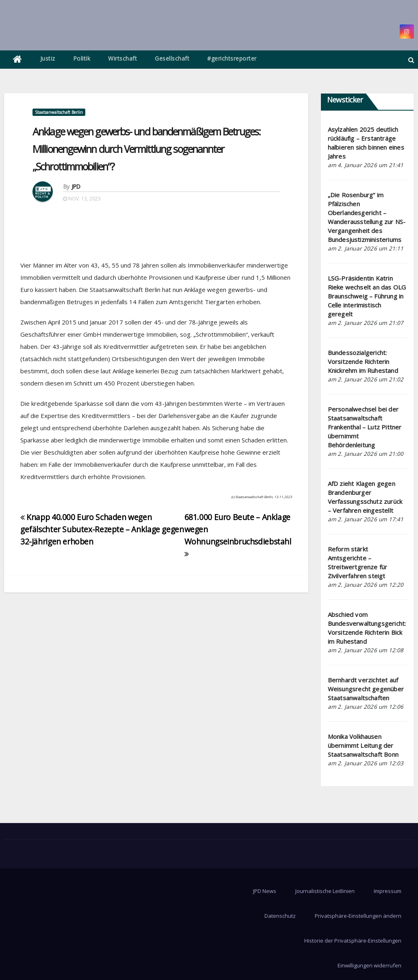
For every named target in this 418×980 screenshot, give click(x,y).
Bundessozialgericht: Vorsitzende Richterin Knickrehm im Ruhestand (363, 362)
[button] (411, 60)
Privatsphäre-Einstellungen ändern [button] (358, 916)
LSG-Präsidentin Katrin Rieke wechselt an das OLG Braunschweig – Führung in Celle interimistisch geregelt (367, 296)
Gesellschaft (172, 58)
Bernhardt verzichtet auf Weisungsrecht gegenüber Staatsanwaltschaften (366, 689)
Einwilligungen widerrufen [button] (369, 965)
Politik (82, 58)
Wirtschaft (122, 58)
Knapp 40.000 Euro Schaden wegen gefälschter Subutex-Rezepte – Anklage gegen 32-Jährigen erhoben (102, 529)
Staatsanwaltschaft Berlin (59, 112)
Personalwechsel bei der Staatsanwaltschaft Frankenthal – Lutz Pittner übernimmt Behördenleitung (365, 427)
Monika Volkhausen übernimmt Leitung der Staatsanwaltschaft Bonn (363, 745)
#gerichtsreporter (232, 58)
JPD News (265, 891)
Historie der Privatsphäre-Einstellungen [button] (353, 941)
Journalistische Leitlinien (325, 891)
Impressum (388, 891)
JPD (76, 186)
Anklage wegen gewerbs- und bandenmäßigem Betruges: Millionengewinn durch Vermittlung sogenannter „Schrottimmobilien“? (146, 149)
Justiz (48, 58)
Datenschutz (280, 916)
